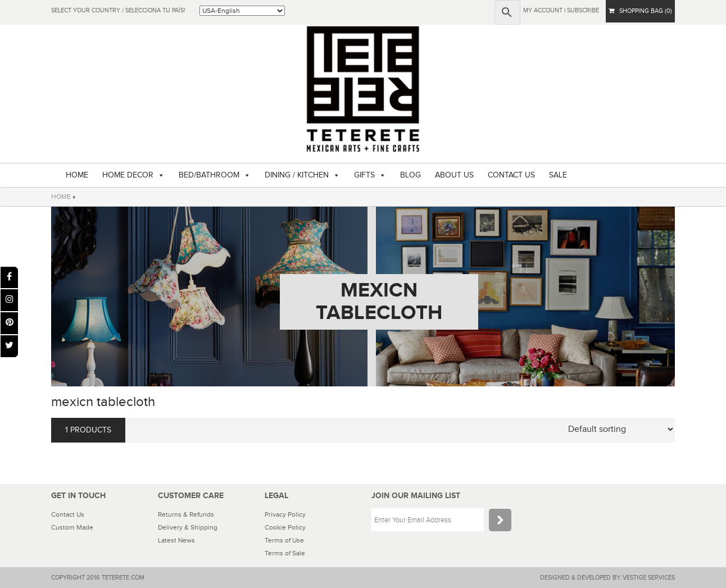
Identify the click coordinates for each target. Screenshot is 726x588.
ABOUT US (454, 175)
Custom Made (72, 527)
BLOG (410, 175)
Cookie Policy (285, 527)
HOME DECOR (128, 175)
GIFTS (364, 175)
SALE (558, 175)
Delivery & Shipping (188, 527)
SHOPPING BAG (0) (640, 11)
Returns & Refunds (186, 514)
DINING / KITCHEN (297, 175)
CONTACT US (511, 175)
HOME (77, 175)
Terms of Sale (285, 553)
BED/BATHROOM (209, 175)
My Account (543, 10)
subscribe (583, 10)
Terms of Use (284, 540)
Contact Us (68, 514)
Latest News (176, 540)
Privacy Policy (285, 514)
